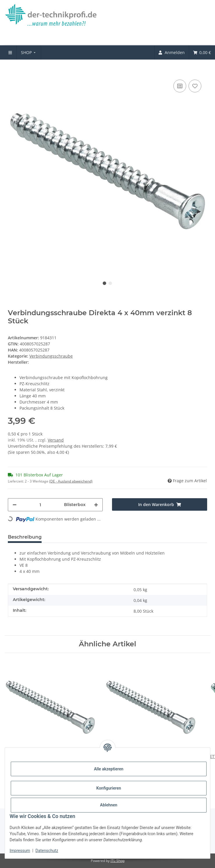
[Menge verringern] (15, 505)
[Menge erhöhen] (96, 505)
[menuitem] (29, 52)
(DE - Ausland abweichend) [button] (71, 481)
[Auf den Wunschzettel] (195, 86)
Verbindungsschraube (51, 356)
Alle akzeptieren (109, 769)
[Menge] (40, 505)
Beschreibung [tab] (25, 537)
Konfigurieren (109, 788)
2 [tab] (110, 283)
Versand (56, 440)
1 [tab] (104, 283)
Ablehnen (109, 805)
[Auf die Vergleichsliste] (180, 86)
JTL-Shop (118, 861)
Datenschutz (47, 851)
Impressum (20, 851)
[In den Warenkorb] (13, 69)
